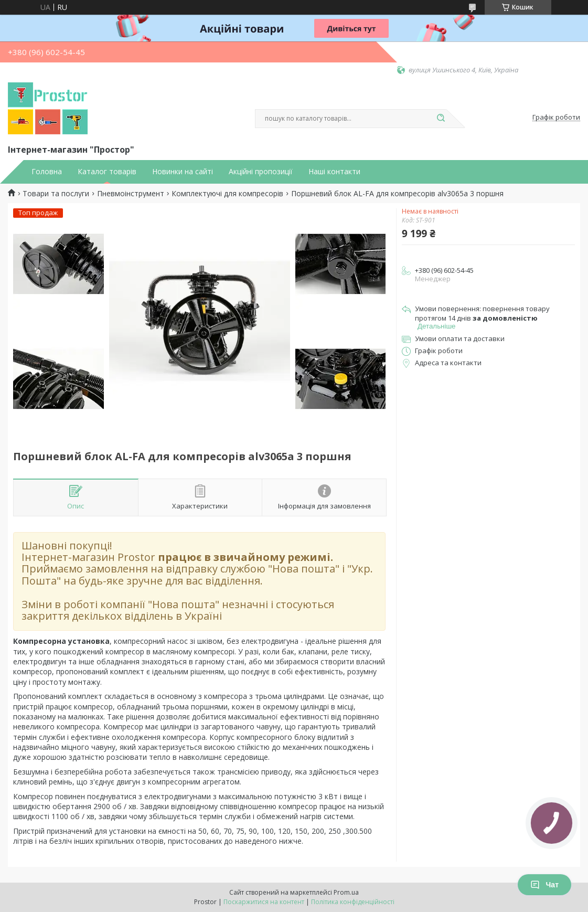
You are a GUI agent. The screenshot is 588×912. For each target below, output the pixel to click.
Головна (47, 172)
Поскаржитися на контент (264, 902)
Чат (544, 885)
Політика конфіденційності (353, 902)
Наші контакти (334, 172)
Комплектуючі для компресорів (227, 194)
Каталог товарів (107, 172)
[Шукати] (441, 119)
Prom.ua (346, 892)
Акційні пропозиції (261, 172)
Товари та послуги (56, 194)
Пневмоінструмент (131, 194)
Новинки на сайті (183, 172)
